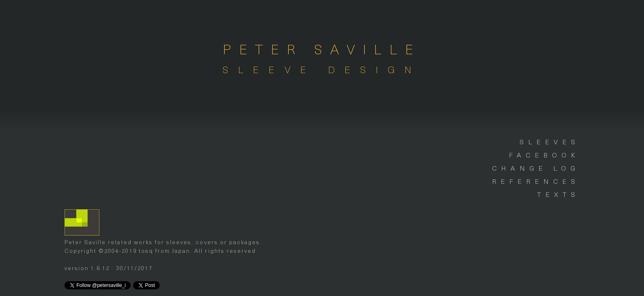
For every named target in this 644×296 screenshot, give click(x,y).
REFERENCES (536, 181)
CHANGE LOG (536, 168)
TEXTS (558, 194)
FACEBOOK (544, 155)
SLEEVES (550, 141)
